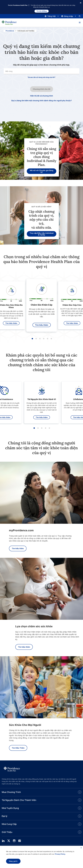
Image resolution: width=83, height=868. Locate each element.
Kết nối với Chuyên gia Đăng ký (42, 171)
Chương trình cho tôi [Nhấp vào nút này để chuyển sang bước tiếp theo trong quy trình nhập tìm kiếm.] (42, 89)
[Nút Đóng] (81, 3)
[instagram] (14, 841)
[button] (80, 23)
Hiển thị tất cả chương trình (42, 96)
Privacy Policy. (60, 854)
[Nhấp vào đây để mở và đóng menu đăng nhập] (69, 16)
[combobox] (41, 71)
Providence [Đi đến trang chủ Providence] (10, 31)
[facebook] (20, 841)
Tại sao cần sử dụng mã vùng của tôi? (41, 77)
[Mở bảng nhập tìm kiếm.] (80, 16)
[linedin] (3, 841)
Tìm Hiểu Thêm (18, 748)
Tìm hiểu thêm (11, 323)
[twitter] (9, 841)
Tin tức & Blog (42, 11)
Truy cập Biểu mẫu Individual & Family (42, 234)
